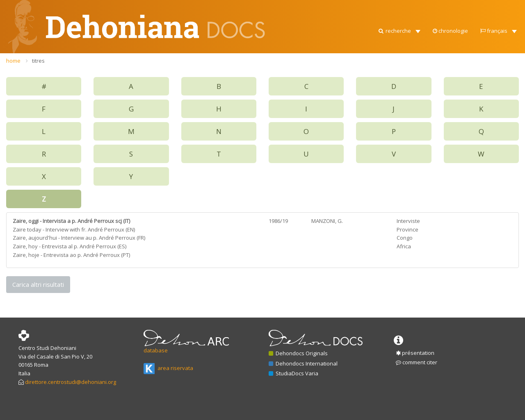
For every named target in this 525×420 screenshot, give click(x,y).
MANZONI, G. (327, 221)
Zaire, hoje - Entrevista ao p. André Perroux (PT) (71, 255)
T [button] (219, 154)
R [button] (44, 154)
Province (407, 229)
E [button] (481, 86)
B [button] (219, 86)
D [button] (394, 86)
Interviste (408, 221)
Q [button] (481, 131)
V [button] (394, 154)
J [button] (394, 109)
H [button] (219, 109)
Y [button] (131, 176)
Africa (404, 246)
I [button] (306, 109)
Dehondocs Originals (298, 353)
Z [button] (44, 199)
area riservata (168, 368)
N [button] (219, 131)
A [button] (131, 86)
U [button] (306, 154)
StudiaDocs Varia (293, 373)
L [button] (44, 131)
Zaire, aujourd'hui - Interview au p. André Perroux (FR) (79, 238)
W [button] (481, 154)
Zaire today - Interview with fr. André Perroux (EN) (74, 229)
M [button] (131, 131)
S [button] (131, 154)
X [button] (44, 176)
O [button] (306, 131)
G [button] (131, 109)
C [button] (306, 86)
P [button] (394, 131)
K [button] (481, 109)
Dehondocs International (303, 363)
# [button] (44, 86)
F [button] (44, 109)
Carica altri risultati (38, 284)
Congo (405, 238)
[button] (399, 8)
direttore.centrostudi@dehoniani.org (71, 382)
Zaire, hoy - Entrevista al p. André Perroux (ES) (70, 246)
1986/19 (278, 221)
